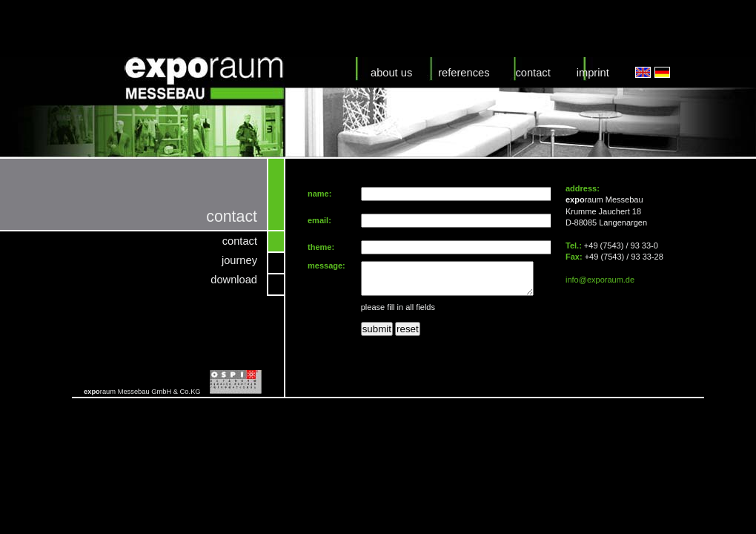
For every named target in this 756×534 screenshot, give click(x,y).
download (234, 280)
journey (239, 260)
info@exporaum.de (600, 280)
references (464, 73)
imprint (593, 73)
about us (391, 73)
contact (533, 73)
